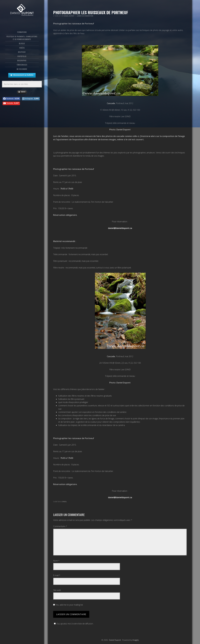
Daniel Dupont (22, 12)
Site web (57, 590)
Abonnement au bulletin (22, 79)
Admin (22, 96)
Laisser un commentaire (85, 16)
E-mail (57, 575)
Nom (56, 561)
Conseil (64, 502)
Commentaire (60, 526)
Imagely (136, 640)
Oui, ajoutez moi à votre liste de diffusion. (73, 624)
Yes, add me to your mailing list (68, 605)
